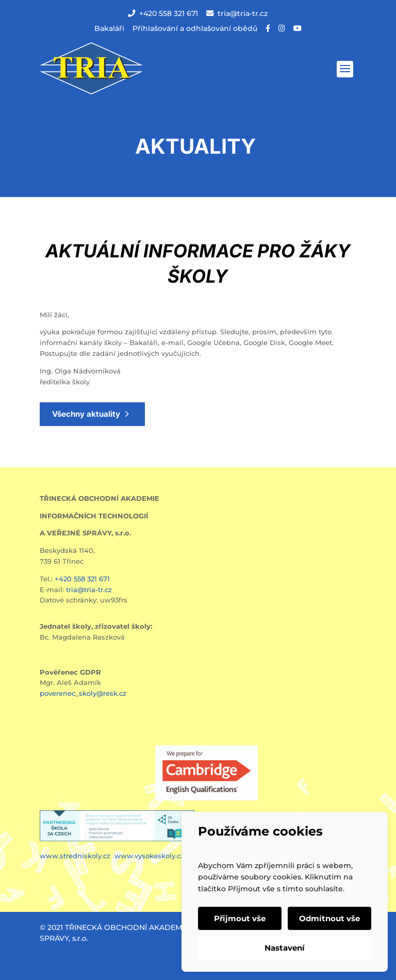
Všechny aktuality (86, 414)
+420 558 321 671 (163, 13)
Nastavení (285, 948)
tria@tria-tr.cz (237, 13)
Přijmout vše (240, 918)
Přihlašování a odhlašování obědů (195, 28)
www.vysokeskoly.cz (149, 856)
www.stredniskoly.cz (76, 856)
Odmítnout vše (329, 918)
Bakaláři (109, 28)
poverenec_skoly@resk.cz (83, 693)
